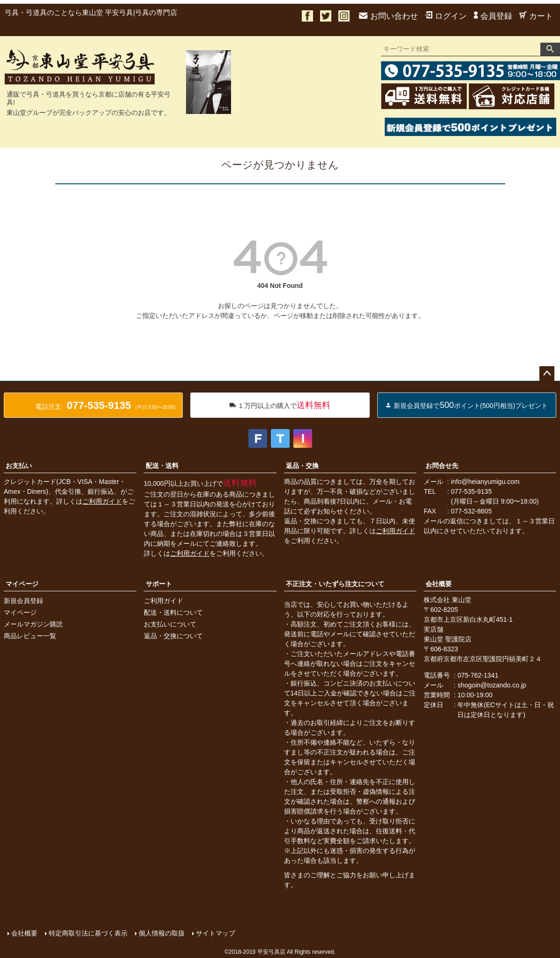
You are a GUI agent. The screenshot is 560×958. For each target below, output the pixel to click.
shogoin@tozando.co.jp (492, 685)
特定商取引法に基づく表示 (88, 933)
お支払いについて (170, 624)
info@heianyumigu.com (485, 482)
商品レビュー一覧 (30, 636)
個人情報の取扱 (162, 933)
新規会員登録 (23, 601)
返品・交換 (302, 466)
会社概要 (439, 584)
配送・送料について (173, 612)
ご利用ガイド (102, 501)
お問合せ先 (442, 466)
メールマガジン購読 (33, 624)
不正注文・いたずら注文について (335, 584)
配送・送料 (162, 466)
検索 (550, 49)
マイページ (22, 584)
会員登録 (493, 16)
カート (536, 16)
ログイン (446, 16)
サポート (159, 584)
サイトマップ (216, 933)
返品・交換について (173, 636)
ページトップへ (547, 374)
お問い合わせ (388, 16)
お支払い (19, 466)
